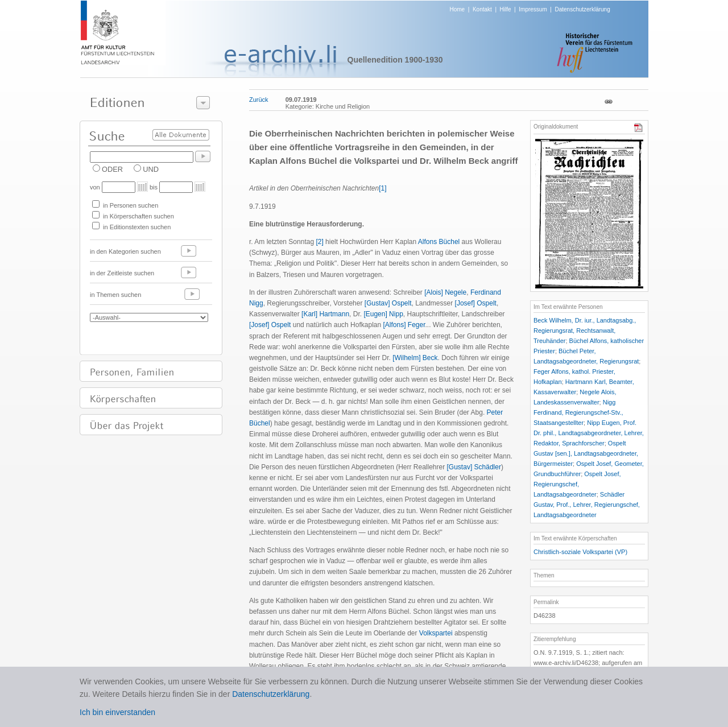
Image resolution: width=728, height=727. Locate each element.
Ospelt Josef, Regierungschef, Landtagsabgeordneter (577, 484)
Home (458, 9)
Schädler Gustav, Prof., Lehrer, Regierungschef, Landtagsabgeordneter (587, 505)
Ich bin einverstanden (117, 712)
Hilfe (506, 9)
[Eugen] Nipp (383, 314)
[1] (382, 188)
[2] (319, 242)
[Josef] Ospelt (476, 303)
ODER (112, 169)
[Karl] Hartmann (325, 314)
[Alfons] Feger (404, 325)
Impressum (533, 9)
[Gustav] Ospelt (388, 303)
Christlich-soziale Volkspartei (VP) (580, 552)
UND (151, 169)
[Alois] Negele (445, 292)
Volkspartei (436, 633)
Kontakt (482, 9)
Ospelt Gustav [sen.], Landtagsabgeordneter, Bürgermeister (586, 453)
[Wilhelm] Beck (415, 358)
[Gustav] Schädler (474, 467)
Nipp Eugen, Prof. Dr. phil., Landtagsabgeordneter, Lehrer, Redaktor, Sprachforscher (589, 433)
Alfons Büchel (439, 242)
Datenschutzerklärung (582, 9)
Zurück (259, 100)
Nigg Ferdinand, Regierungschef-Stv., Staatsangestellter (578, 412)
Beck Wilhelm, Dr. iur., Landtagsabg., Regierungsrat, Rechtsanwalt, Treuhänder (585, 331)
